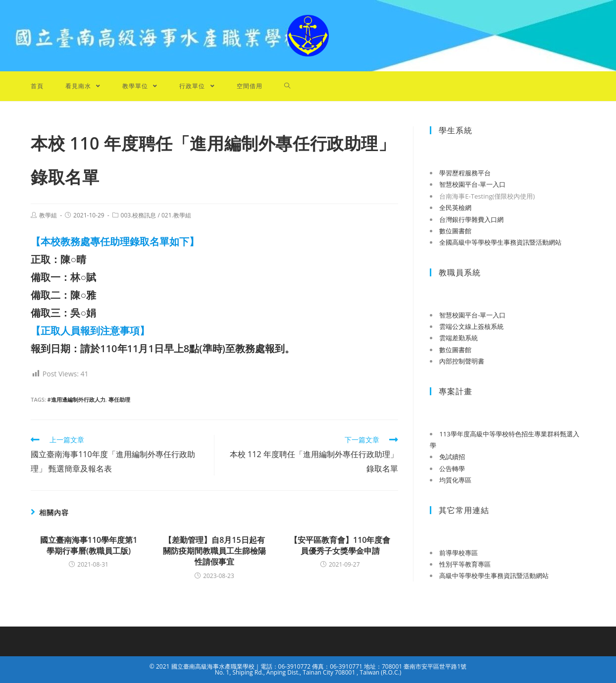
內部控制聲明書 (462, 361)
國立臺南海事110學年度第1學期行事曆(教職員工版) (89, 545)
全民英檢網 (455, 208)
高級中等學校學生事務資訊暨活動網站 (494, 576)
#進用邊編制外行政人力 (77, 399)
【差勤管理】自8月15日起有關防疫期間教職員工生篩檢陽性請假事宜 (214, 551)
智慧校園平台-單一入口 (472, 184)
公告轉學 (452, 469)
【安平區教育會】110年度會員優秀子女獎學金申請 (340, 545)
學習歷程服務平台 (465, 173)
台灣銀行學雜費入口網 (471, 219)
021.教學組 (176, 215)
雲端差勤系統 (459, 338)
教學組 (48, 215)
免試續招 (452, 457)
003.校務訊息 (139, 215)
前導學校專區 (459, 553)
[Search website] (287, 86)
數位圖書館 (455, 231)
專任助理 (119, 399)
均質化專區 (455, 480)
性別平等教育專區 (465, 564)
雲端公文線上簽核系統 (471, 326)
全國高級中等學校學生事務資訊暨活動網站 (500, 242)
